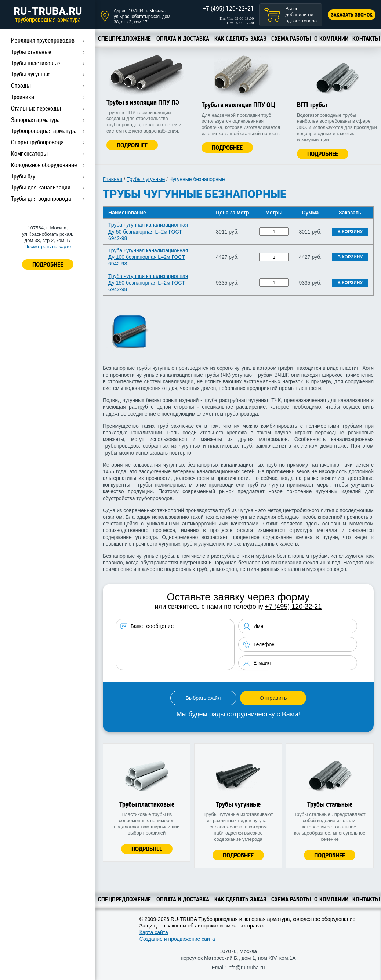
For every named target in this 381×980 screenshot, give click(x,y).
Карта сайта (154, 932)
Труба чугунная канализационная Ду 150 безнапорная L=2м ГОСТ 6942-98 (148, 283)
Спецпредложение (124, 39)
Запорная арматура (35, 120)
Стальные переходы (36, 108)
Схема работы (291, 39)
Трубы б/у (23, 176)
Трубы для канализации (41, 187)
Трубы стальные (31, 52)
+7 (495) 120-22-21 (228, 8)
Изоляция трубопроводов (43, 40)
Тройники (23, 97)
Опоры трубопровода (37, 142)
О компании (331, 39)
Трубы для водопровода (41, 199)
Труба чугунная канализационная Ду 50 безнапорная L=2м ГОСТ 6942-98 (148, 231)
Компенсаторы (29, 153)
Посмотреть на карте (48, 247)
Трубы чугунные (31, 74)
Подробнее (132, 145)
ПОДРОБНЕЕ (48, 264)
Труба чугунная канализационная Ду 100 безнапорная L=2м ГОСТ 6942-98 (148, 257)
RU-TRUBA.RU (48, 14)
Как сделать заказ (240, 39)
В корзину (350, 232)
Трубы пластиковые (35, 63)
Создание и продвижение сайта (177, 939)
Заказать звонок (352, 15)
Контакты (366, 39)
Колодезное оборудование (44, 165)
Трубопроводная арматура (44, 131)
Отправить (273, 698)
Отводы (21, 86)
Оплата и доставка (183, 39)
